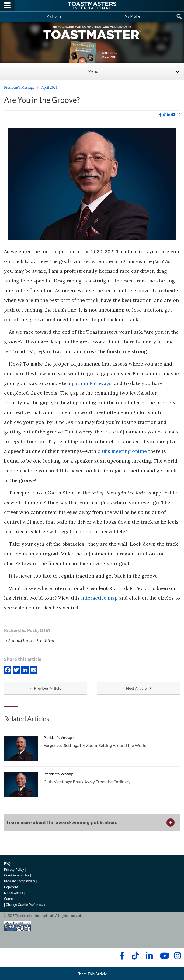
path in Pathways (92, 383)
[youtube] (173, 115)
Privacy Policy (14, 870)
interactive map (99, 598)
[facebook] (160, 115)
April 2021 (49, 88)
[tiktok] (164, 115)
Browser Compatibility (20, 881)
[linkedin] (169, 115)
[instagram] (178, 115)
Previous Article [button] (45, 688)
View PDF (109, 57)
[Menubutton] (7, 6)
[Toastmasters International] (92, 6)
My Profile (133, 16)
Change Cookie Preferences (26, 905)
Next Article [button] (139, 688)
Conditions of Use (17, 875)
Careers (10, 899)
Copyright (11, 887)
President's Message (19, 88)
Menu (93, 71)
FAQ (7, 864)
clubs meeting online (122, 451)
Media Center (14, 893)
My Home (54, 16)
